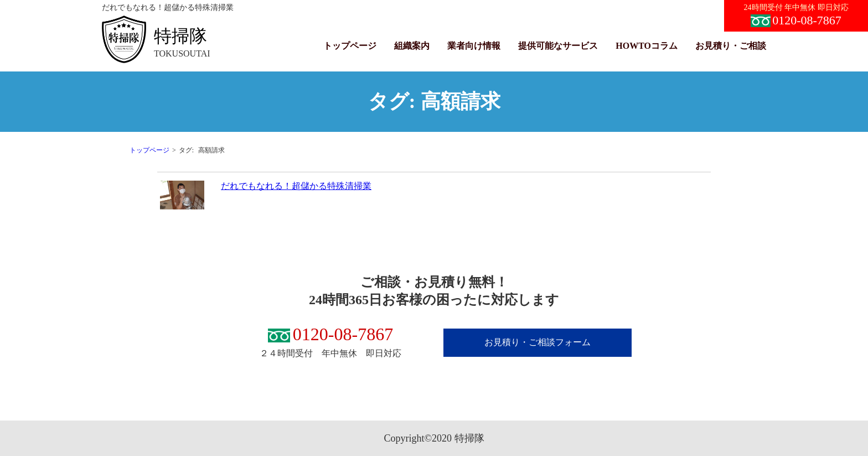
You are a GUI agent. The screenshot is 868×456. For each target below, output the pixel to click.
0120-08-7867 (796, 20)
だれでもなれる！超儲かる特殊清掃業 (296, 186)
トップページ (350, 46)
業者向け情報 (474, 46)
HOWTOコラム (647, 46)
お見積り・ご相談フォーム (538, 342)
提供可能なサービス (558, 46)
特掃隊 (180, 36)
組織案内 (412, 46)
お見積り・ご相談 (731, 46)
